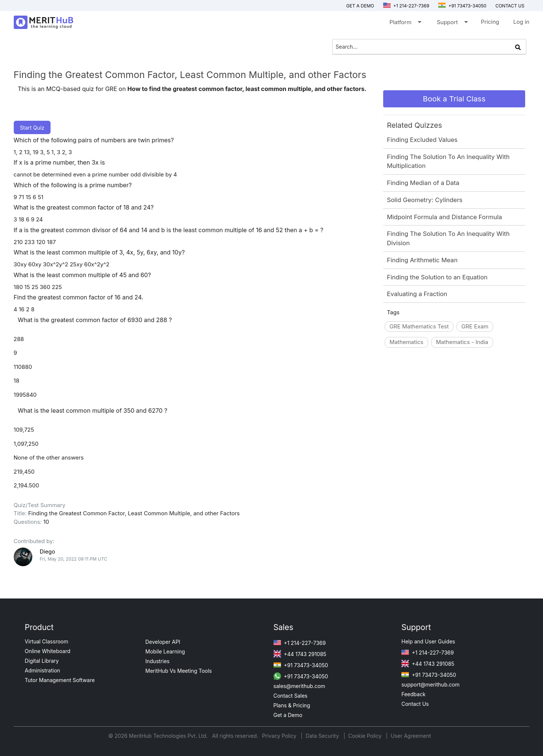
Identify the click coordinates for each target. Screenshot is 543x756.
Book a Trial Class (454, 99)
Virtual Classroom (47, 641)
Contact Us (415, 704)
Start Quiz (32, 128)
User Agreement (411, 736)
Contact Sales (291, 696)
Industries (157, 661)
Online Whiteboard (48, 651)
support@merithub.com (430, 684)
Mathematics (406, 342)
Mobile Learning (165, 651)
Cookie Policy (365, 736)
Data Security (323, 736)
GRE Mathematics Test (419, 326)
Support (452, 24)
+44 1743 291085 (300, 654)
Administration (43, 670)
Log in (521, 22)
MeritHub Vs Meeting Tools (179, 671)
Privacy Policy (280, 736)
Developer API (163, 642)
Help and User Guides (428, 641)
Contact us (510, 6)
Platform (405, 24)
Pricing (490, 22)
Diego (47, 551)
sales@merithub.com (299, 686)
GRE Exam (475, 326)
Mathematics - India (462, 342)
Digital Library (42, 661)
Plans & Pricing (292, 705)
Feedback (413, 694)
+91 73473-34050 (462, 6)
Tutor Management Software (60, 680)
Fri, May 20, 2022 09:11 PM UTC (74, 559)
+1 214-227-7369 (406, 6)
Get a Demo (360, 6)
